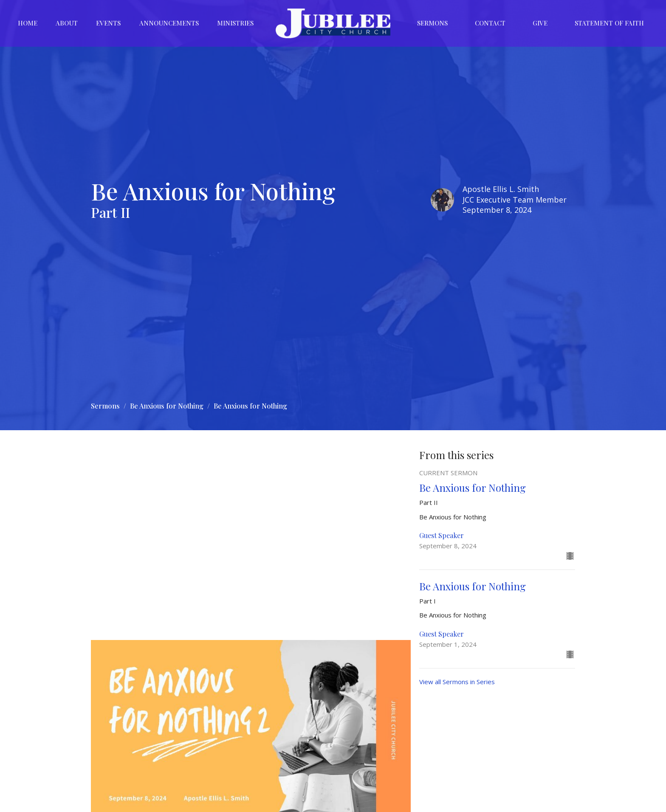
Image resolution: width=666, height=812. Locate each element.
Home (28, 23)
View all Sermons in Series (457, 682)
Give (540, 23)
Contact (490, 23)
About (67, 23)
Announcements (169, 23)
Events (108, 23)
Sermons (432, 23)
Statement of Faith (609, 23)
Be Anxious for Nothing (167, 406)
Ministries (235, 23)
